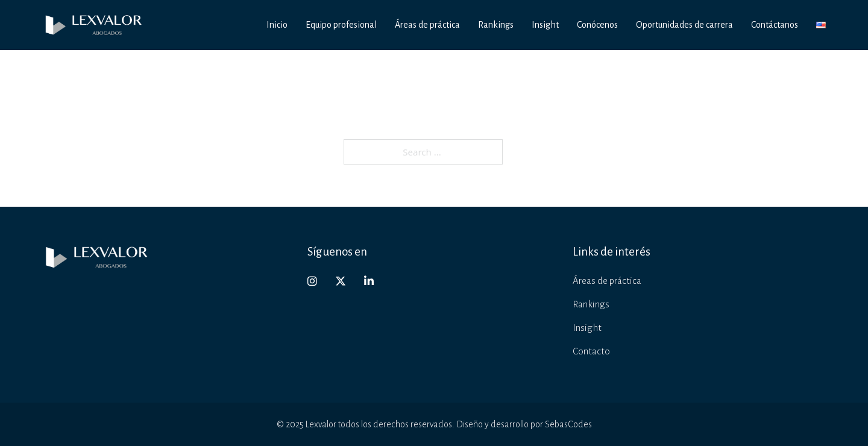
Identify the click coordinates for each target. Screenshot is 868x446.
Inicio (277, 25)
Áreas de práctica (427, 25)
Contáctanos (775, 25)
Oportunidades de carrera (684, 25)
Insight (545, 25)
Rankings (496, 25)
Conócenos (597, 25)
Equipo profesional (341, 25)
